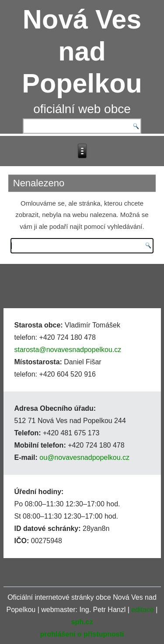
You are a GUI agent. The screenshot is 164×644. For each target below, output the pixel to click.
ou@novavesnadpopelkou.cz (84, 457)
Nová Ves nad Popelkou (82, 51)
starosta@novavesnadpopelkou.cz (68, 350)
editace (143, 610)
